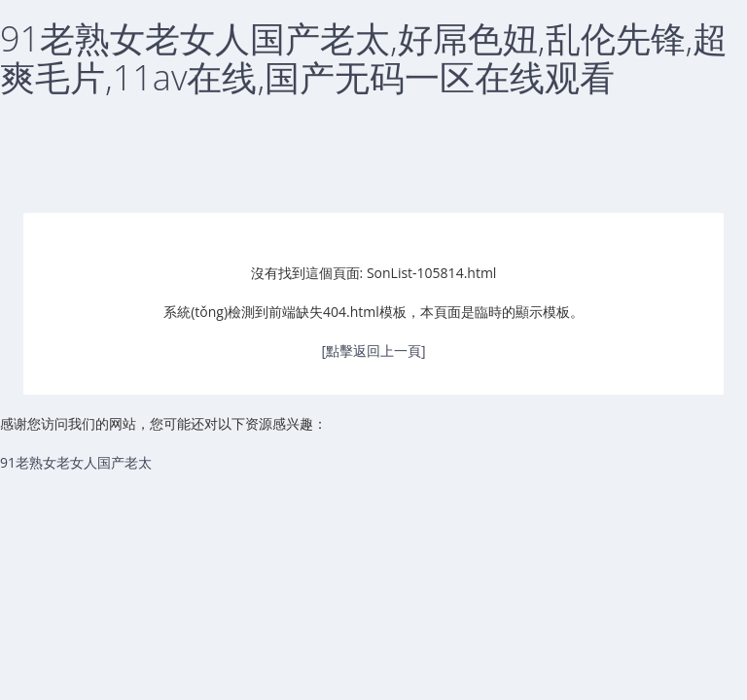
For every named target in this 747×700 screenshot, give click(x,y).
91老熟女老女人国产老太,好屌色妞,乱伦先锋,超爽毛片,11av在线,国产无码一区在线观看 (364, 58)
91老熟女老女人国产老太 (76, 462)
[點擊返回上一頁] (373, 350)
